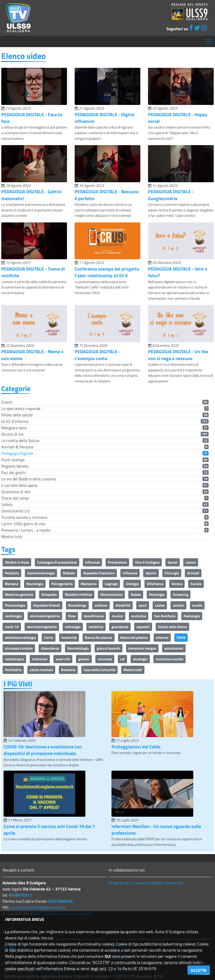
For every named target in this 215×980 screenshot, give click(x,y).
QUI (108, 956)
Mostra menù (209, 39)
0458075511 (20, 895)
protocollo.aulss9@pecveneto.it (38, 907)
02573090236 (60, 901)
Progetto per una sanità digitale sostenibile (146, 883)
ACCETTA (199, 970)
